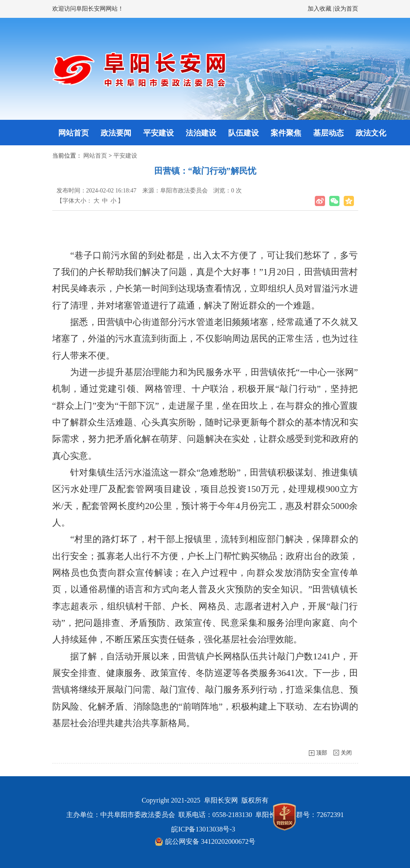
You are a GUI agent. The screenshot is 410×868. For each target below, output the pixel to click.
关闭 (346, 753)
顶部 (322, 753)
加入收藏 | (321, 9)
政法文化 (371, 133)
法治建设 (201, 133)
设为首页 (346, 9)
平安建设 (158, 133)
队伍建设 (243, 133)
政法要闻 (116, 133)
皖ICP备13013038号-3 (203, 829)
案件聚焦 (286, 133)
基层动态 (328, 133)
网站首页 (74, 133)
